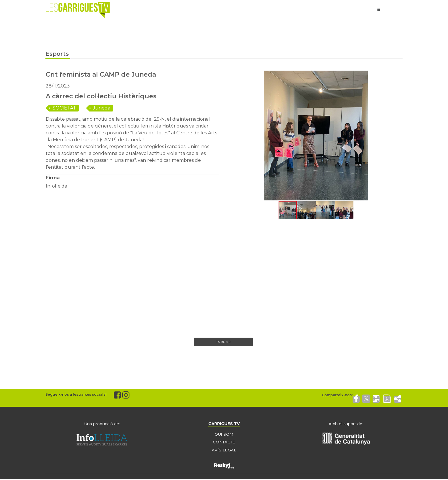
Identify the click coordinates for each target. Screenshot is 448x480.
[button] (235, 136)
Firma (53, 178)
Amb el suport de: (346, 424)
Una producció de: (102, 424)
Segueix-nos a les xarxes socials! (76, 395)
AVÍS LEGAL (224, 451)
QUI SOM (224, 435)
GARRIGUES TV (224, 424)
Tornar (223, 342)
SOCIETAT (64, 108)
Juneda (102, 108)
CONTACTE (224, 443)
